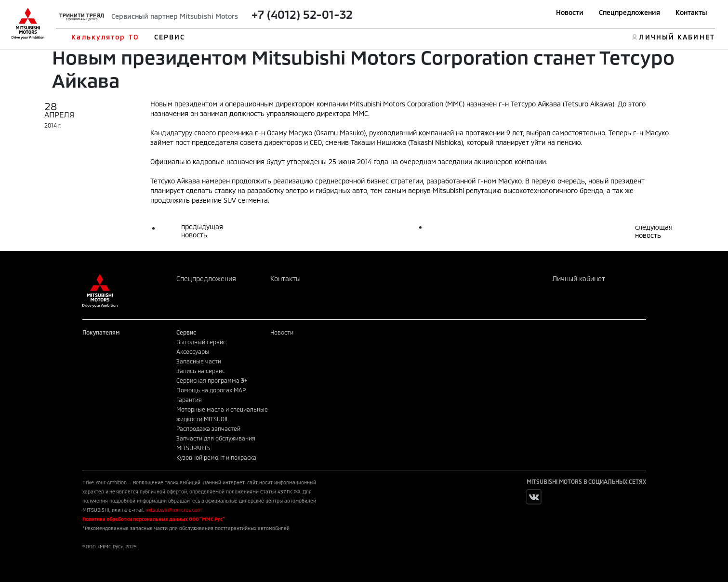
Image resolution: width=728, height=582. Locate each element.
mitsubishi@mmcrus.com (173, 510)
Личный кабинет (579, 278)
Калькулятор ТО (105, 37)
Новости (570, 12)
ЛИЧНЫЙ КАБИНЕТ (677, 37)
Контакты (691, 12)
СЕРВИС (170, 37)
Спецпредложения (629, 12)
